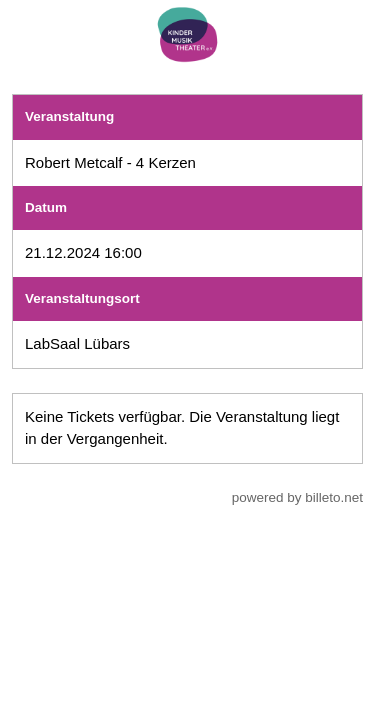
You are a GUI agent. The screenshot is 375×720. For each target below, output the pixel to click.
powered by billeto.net (297, 497)
